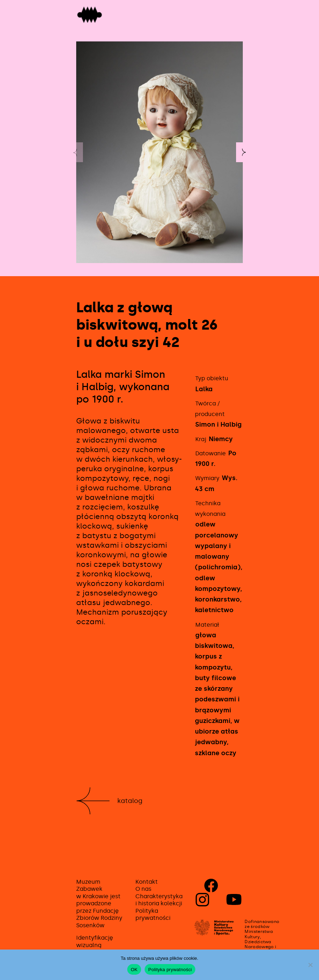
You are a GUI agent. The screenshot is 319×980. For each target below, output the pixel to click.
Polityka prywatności (153, 915)
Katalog (130, 801)
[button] (244, 152)
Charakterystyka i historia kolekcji (159, 900)
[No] (310, 965)
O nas (143, 889)
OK (134, 970)
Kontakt (147, 882)
